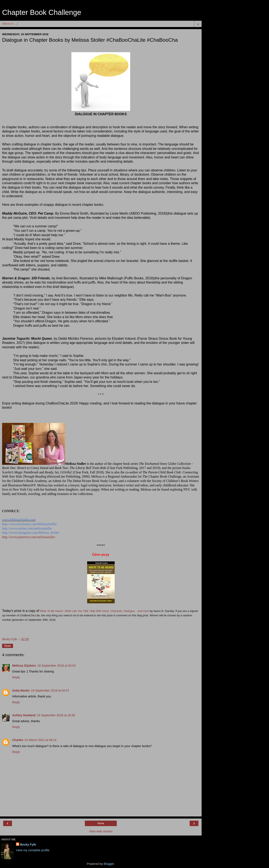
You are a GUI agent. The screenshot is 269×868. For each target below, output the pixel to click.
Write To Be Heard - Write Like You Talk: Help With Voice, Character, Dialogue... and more (95, 611)
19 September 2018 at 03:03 (56, 666)
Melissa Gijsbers (24, 666)
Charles (18, 740)
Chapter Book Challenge (42, 12)
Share (8, 646)
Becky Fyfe (28, 845)
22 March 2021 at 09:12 (41, 740)
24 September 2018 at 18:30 (56, 715)
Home (101, 823)
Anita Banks (21, 691)
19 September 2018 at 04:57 (50, 691)
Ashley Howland (24, 715)
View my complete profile (33, 850)
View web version (101, 831)
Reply (16, 677)
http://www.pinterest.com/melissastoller (29, 537)
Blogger (109, 864)
